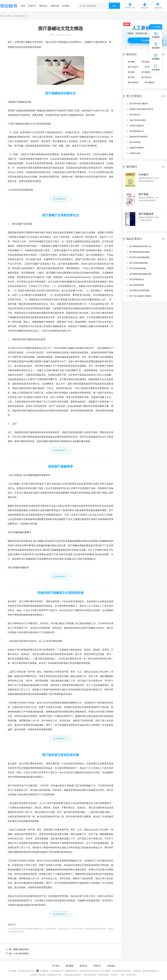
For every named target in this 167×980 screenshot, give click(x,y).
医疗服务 (131, 72)
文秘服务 (156, 35)
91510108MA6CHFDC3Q (121, 971)
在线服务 (155, 27)
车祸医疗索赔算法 (137, 126)
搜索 (114, 6)
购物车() (158, 8)
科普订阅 (55, 6)
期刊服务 (70, 966)
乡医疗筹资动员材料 (138, 120)
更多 (163, 54)
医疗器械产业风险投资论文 (61, 215)
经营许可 (97, 966)
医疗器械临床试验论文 (61, 93)
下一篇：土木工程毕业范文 (17, 953)
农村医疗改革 (135, 153)
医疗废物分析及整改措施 (140, 290)
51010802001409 (57, 971)
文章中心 (32, 6)
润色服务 (156, 57)
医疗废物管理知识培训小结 (140, 246)
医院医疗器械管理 (61, 466)
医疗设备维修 (147, 72)
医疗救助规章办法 (137, 131)
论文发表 (156, 68)
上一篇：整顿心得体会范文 (17, 949)
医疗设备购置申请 (137, 285)
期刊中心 (44, 6)
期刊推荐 (156, 46)
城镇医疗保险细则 (137, 148)
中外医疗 (144, 175)
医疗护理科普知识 (137, 279)
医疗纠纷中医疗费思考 (139, 104)
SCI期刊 (66, 6)
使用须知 (111, 966)
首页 (23, 6)
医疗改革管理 (135, 142)
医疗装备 (144, 194)
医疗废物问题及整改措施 (140, 252)
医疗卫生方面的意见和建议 (140, 296)
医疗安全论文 (147, 77)
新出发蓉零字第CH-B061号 (90, 971)
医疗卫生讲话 (133, 67)
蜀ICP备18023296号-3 (26, 971)
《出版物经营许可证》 (54, 975)
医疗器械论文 (150, 82)
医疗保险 (131, 62)
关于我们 (56, 966)
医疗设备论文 (147, 62)
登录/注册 (145, 8)
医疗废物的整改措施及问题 (140, 274)
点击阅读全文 (60, 199)
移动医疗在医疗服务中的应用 (141, 109)
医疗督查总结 (135, 115)
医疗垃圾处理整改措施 (139, 263)
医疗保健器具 (146, 214)
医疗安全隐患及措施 (138, 268)
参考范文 (83, 966)
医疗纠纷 (131, 77)
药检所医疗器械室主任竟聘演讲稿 (61, 593)
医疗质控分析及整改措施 (140, 257)
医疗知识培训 (133, 82)
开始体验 (145, 40)
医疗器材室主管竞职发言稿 (61, 755)
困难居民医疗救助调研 (139, 137)
